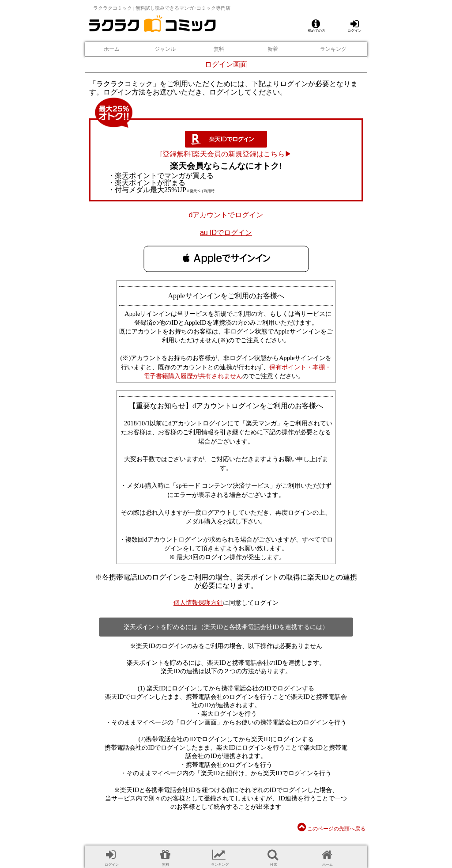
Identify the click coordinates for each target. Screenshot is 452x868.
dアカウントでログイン (226, 215)
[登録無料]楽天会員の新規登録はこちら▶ (226, 154)
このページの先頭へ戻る (331, 829)
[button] (226, 258)
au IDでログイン (226, 233)
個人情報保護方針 (198, 603)
